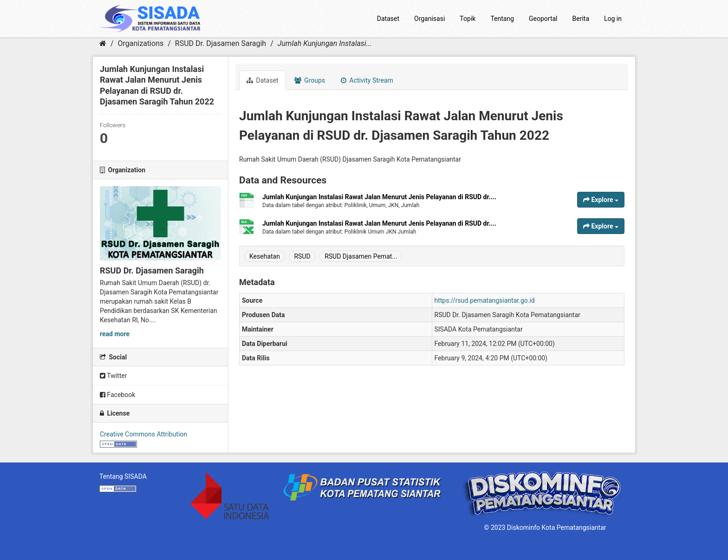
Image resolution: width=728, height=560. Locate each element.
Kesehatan (265, 256)
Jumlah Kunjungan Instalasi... (325, 43)
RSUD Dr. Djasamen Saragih (221, 43)
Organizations (141, 43)
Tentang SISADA (123, 476)
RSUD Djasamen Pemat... (361, 256)
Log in (613, 19)
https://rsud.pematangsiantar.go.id (485, 300)
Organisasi (429, 19)
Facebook (117, 395)
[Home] (103, 43)
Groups (310, 80)
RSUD (302, 256)
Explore (601, 200)
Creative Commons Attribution (143, 434)
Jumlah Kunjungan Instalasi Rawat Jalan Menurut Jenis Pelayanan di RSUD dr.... (379, 197)
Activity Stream (367, 80)
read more (115, 334)
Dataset (388, 19)
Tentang (502, 19)
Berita (581, 19)
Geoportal (543, 19)
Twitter (113, 376)
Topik (468, 19)
